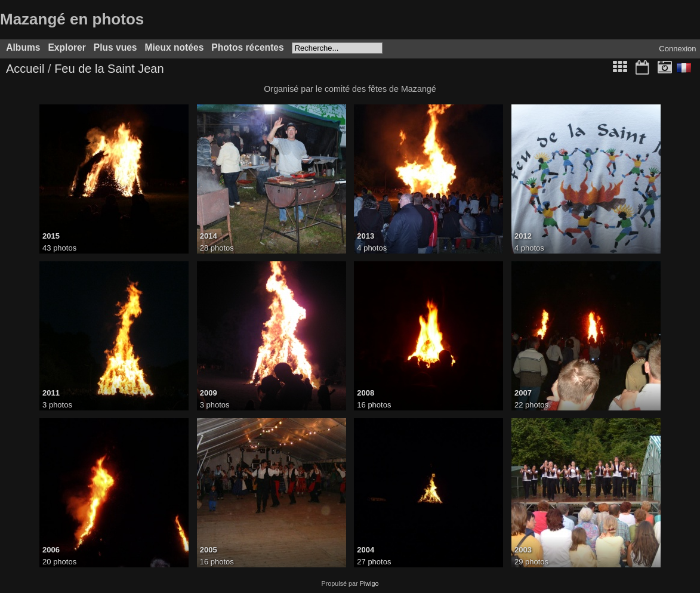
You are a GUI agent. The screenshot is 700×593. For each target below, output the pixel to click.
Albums (23, 47)
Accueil (25, 69)
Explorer (67, 47)
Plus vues (115, 47)
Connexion (677, 49)
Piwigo (369, 583)
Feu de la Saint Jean (109, 69)
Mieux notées (175, 47)
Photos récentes (247, 47)
